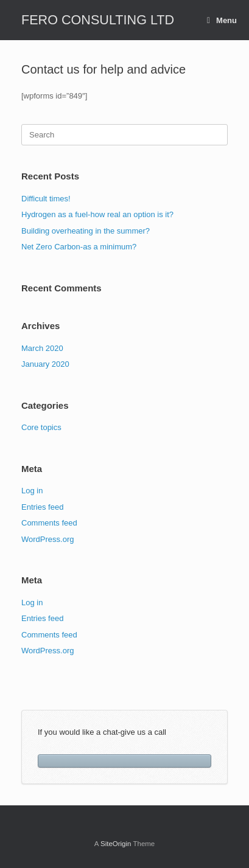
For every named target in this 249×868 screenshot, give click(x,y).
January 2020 (45, 364)
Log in (32, 491)
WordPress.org (47, 539)
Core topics (41, 427)
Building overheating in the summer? (86, 231)
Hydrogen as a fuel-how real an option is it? (97, 214)
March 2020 (42, 348)
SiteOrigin (116, 844)
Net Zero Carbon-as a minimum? (79, 247)
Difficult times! (46, 199)
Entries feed (42, 507)
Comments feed (49, 523)
